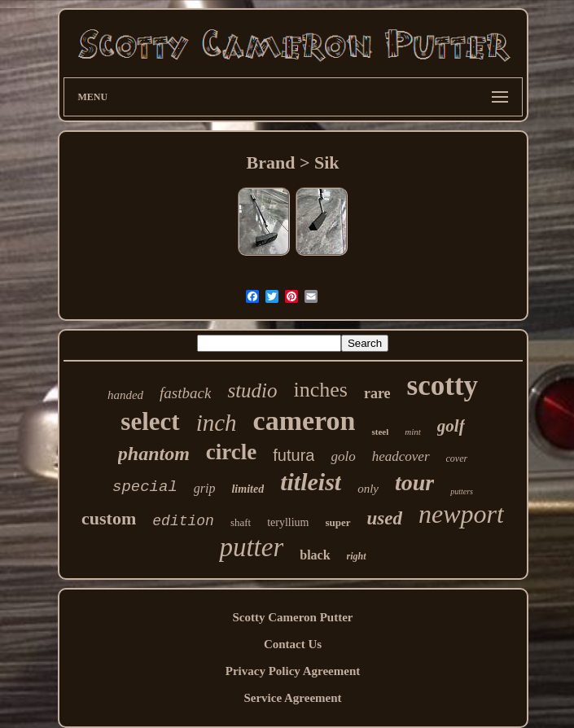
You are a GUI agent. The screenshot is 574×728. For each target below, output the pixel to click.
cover (457, 458)
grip (205, 488)
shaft (241, 522)
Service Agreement (292, 698)
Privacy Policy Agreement (293, 671)
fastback (185, 393)
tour (414, 482)
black (315, 555)
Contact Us (293, 644)
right (357, 556)
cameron (305, 421)
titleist (311, 482)
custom (109, 518)
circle (231, 452)
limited (248, 489)
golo (343, 456)
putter (251, 547)
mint (413, 432)
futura (294, 455)
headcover (401, 456)
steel (380, 432)
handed (125, 395)
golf (451, 426)
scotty (443, 386)
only (368, 489)
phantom (154, 454)
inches (321, 390)
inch (217, 423)
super (338, 522)
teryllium (288, 522)
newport (461, 514)
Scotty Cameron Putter (292, 617)
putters (462, 491)
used (385, 518)
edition (183, 521)
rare (377, 393)
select (150, 421)
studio (252, 390)
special (145, 487)
